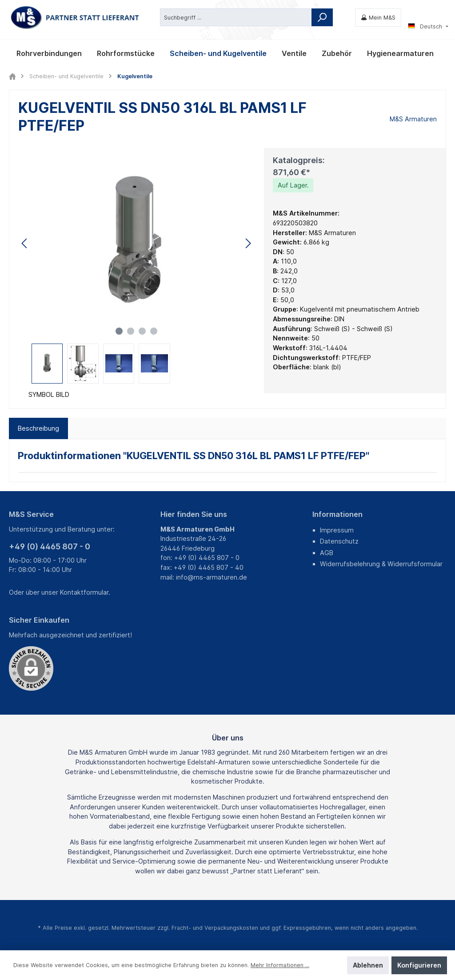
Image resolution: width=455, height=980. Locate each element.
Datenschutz (339, 541)
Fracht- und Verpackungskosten (215, 928)
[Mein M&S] (378, 18)
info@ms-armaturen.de (212, 577)
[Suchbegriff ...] (236, 17)
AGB (327, 553)
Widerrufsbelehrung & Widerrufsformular (381, 564)
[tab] (38, 428)
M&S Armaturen (413, 119)
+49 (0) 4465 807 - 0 (50, 546)
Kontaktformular (84, 592)
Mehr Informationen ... (280, 965)
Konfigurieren (419, 965)
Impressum (337, 530)
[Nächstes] (248, 243)
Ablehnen (368, 965)
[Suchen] (322, 17)
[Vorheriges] (25, 243)
